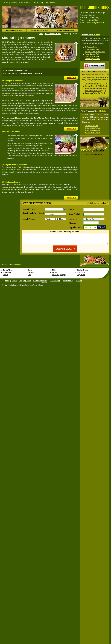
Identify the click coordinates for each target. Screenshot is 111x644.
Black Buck (7, 274)
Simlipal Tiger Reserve (92, 59)
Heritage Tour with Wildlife (94, 86)
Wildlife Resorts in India (40, 30)
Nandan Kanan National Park (95, 52)
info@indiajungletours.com (95, 23)
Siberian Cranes (82, 272)
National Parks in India (14, 30)
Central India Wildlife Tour (94, 84)
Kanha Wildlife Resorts (93, 128)
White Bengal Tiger (59, 277)
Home (6, 3)
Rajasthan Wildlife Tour (93, 93)
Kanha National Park (92, 49)
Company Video (25, 283)
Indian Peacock (82, 274)
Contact (79, 283)
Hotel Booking (51, 3)
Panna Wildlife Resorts (93, 131)
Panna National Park (92, 54)
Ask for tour (71, 78)
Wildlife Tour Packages (65, 30)
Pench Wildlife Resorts (93, 133)
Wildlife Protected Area (93, 154)
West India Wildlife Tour (93, 91)
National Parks (91, 35)
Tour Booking (38, 3)
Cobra (30, 272)
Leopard (55, 274)
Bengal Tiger (8, 272)
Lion (29, 277)
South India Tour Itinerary (93, 88)
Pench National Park (92, 56)
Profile (13, 3)
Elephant (31, 274)
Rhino (54, 272)
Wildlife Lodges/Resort (94, 111)
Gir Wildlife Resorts (91, 126)
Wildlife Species (12, 266)
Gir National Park (91, 47)
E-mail (45, 284)
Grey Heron (81, 277)
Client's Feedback (24, 3)
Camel (5, 277)
